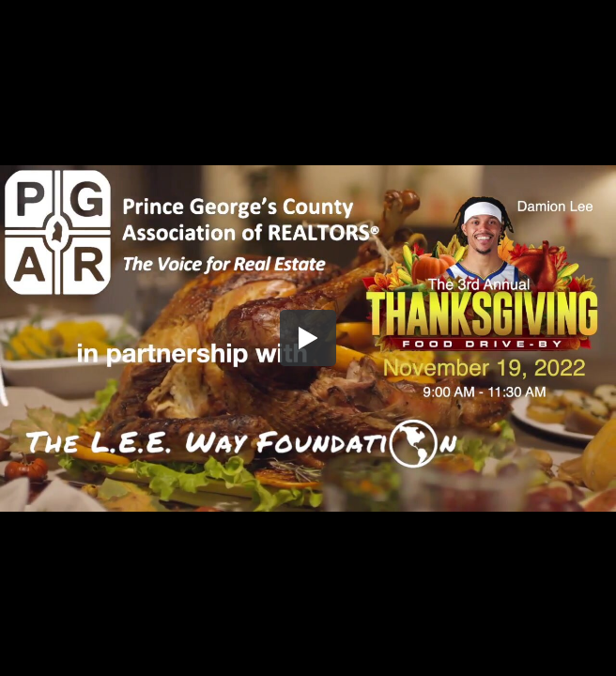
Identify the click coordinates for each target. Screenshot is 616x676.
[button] (308, 338)
